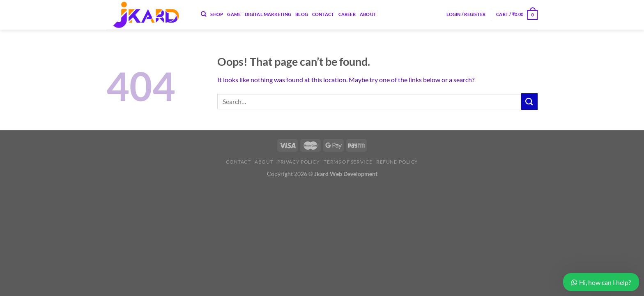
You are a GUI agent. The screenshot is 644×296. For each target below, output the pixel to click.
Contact (323, 14)
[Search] (204, 14)
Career (347, 14)
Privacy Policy (299, 162)
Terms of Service (348, 162)
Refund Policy (397, 162)
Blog (302, 14)
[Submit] (529, 101)
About (368, 14)
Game (234, 14)
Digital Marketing (268, 14)
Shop (217, 14)
